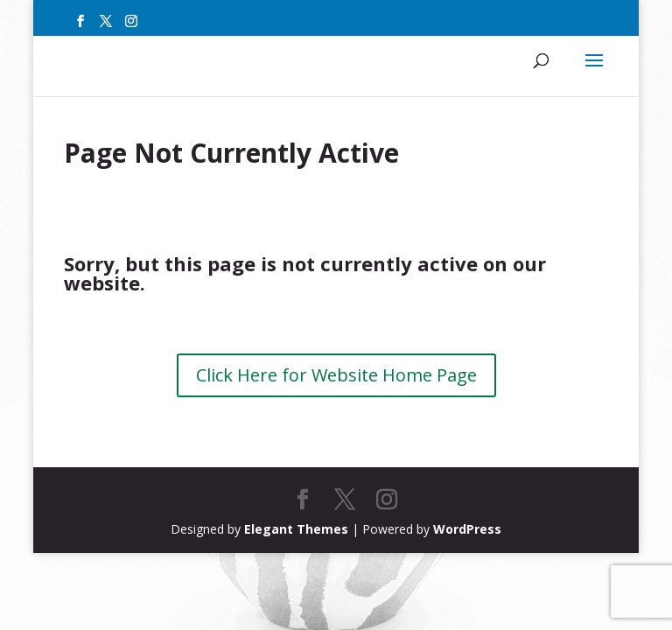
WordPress (467, 529)
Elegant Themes (296, 529)
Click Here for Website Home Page (336, 375)
